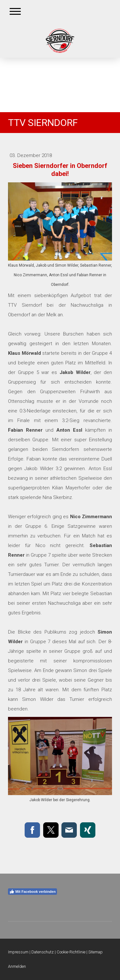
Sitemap (96, 952)
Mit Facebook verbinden (32, 892)
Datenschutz (43, 952)
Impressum (18, 952)
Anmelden (17, 966)
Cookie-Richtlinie (71, 952)
